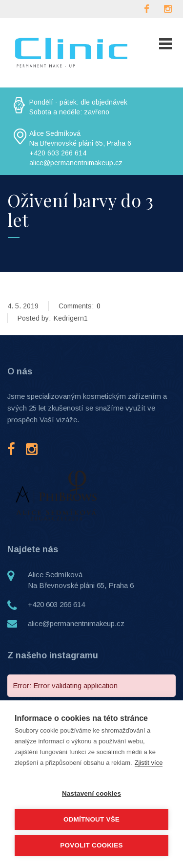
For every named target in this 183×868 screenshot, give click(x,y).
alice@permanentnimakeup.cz (76, 623)
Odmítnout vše (91, 819)
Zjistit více (149, 763)
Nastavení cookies (91, 793)
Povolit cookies (91, 845)
